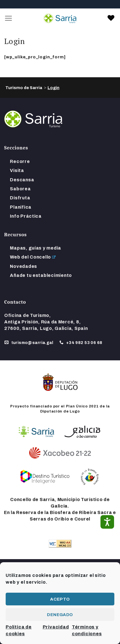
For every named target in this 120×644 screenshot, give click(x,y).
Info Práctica (26, 216)
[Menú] (9, 18)
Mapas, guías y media (36, 248)
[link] (111, 18)
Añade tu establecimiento (41, 275)
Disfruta (20, 198)
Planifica (21, 207)
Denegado (60, 615)
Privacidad (56, 627)
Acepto (60, 599)
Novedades (23, 266)
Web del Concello (30, 257)
